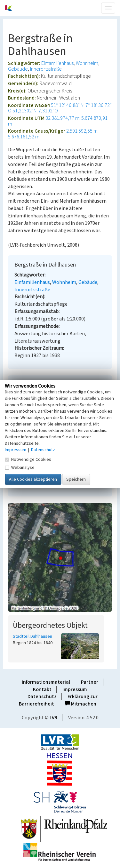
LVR (53, 718)
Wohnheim (87, 63)
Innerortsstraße (46, 69)
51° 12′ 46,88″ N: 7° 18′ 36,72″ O (60, 108)
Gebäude (18, 69)
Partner (90, 682)
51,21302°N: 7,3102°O (35, 111)
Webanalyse (20, 468)
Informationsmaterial (46, 682)
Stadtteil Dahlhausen (32, 636)
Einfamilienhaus (57, 63)
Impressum (75, 689)
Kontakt (42, 689)
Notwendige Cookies (28, 460)
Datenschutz (42, 697)
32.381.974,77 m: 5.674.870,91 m (58, 121)
